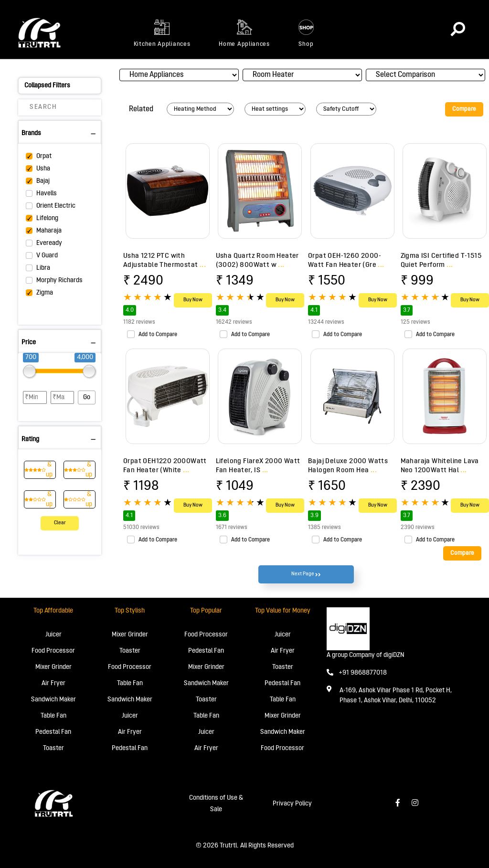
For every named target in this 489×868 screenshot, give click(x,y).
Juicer (53, 635)
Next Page (306, 574)
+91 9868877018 (357, 673)
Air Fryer (53, 683)
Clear (60, 523)
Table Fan (53, 716)
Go (87, 397)
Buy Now (193, 300)
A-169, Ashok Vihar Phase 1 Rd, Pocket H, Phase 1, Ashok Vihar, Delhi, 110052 (396, 696)
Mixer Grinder (53, 667)
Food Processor (53, 651)
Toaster (53, 748)
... (203, 265)
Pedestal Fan (53, 732)
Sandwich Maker (53, 700)
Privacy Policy (292, 804)
